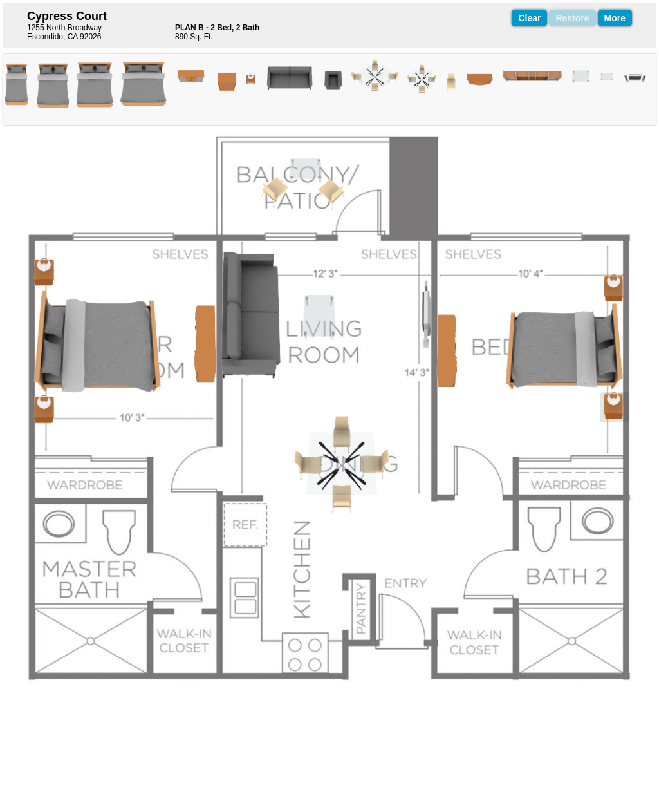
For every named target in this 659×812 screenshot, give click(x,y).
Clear (529, 18)
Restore (572, 18)
